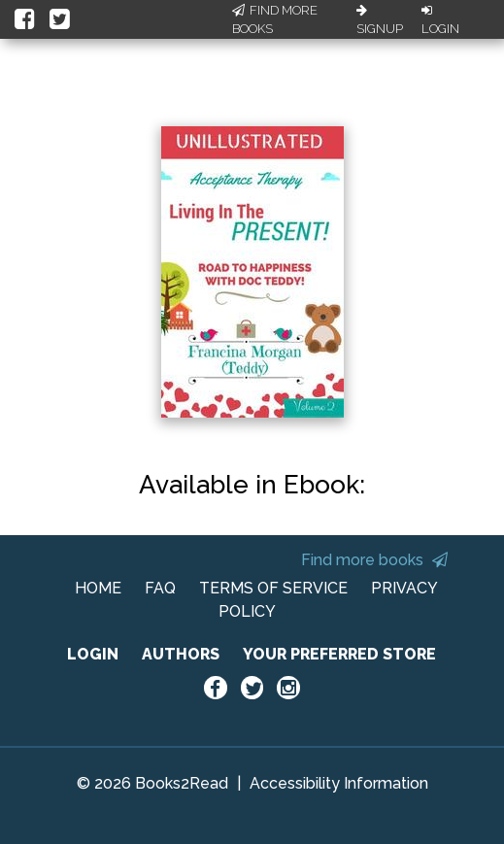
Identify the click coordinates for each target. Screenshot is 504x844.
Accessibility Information (339, 783)
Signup (380, 20)
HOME (98, 588)
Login (440, 20)
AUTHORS (181, 654)
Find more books (374, 560)
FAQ (160, 588)
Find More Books (275, 20)
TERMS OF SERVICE (273, 588)
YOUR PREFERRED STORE (339, 654)
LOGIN (93, 654)
